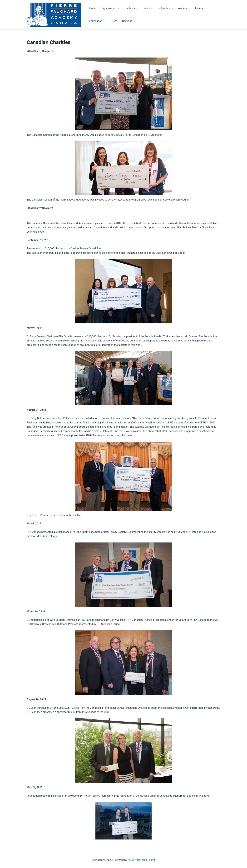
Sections (129, 21)
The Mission (131, 8)
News (114, 21)
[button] (118, 8)
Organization (110, 8)
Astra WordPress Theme (142, 860)
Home (93, 8)
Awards (184, 8)
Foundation (97, 21)
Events (199, 8)
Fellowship (165, 8)
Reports (148, 8)
